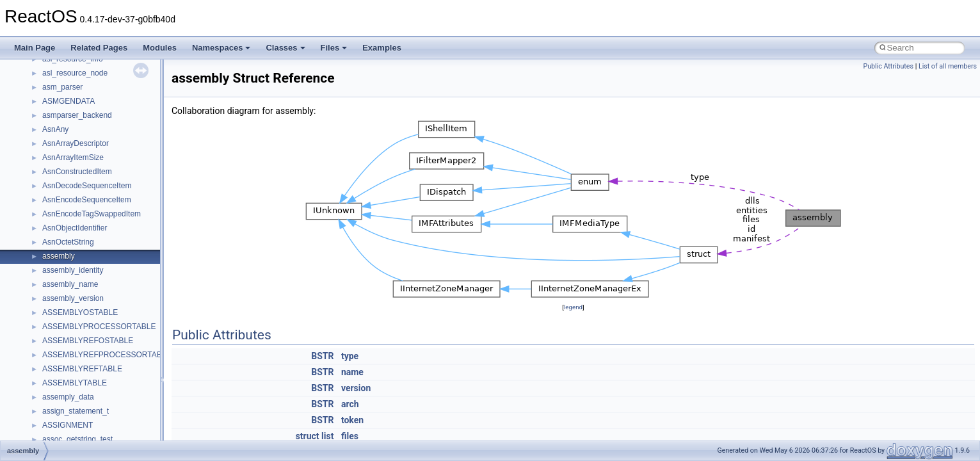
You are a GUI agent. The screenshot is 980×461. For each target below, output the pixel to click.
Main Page (35, 48)
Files (334, 48)
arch (350, 404)
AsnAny (55, 129)
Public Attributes (888, 66)
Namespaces (221, 48)
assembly (59, 256)
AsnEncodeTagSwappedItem (92, 214)
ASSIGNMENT (68, 425)
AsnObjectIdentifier (75, 228)
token (352, 420)
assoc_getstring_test (77, 439)
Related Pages (99, 48)
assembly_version (73, 298)
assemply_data (68, 397)
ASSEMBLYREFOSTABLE (88, 341)
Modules (160, 48)
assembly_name (70, 284)
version (356, 388)
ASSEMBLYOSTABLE (80, 312)
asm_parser (62, 87)
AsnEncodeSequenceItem (87, 200)
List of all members (948, 66)
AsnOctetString (68, 242)
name (352, 372)
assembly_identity (73, 270)
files (350, 436)
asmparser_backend (77, 115)
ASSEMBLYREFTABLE (82, 369)
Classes (285, 48)
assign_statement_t (76, 411)
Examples (382, 48)
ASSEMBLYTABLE (75, 383)
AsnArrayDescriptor (76, 143)
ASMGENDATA (68, 101)
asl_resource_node (75, 73)
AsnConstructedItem (77, 172)
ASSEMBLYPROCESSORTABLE (99, 327)
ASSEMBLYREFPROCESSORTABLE (107, 355)
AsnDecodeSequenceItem (87, 186)
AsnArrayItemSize (73, 158)
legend (573, 307)
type (350, 356)
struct (308, 436)
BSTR (322, 356)
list (327, 436)
